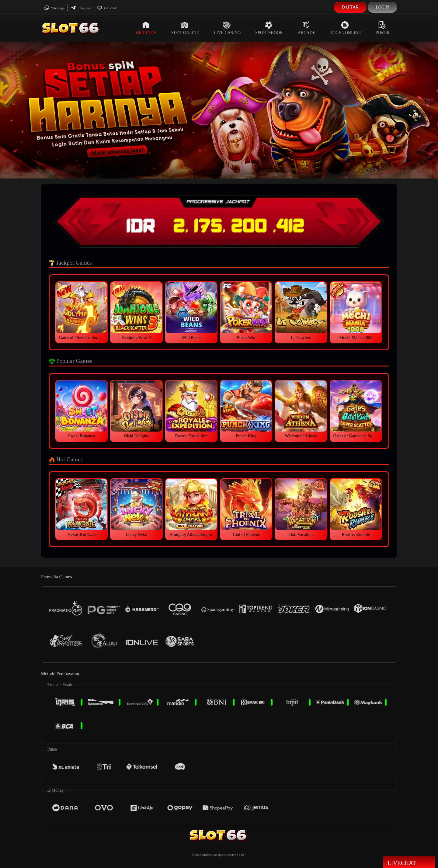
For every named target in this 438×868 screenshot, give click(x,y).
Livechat (106, 8)
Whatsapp (54, 8)
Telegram (81, 8)
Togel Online (346, 28)
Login (382, 7)
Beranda (146, 28)
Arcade (307, 28)
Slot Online (185, 28)
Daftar (350, 7)
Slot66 (207, 855)
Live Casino (227, 28)
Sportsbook (269, 28)
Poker (383, 28)
